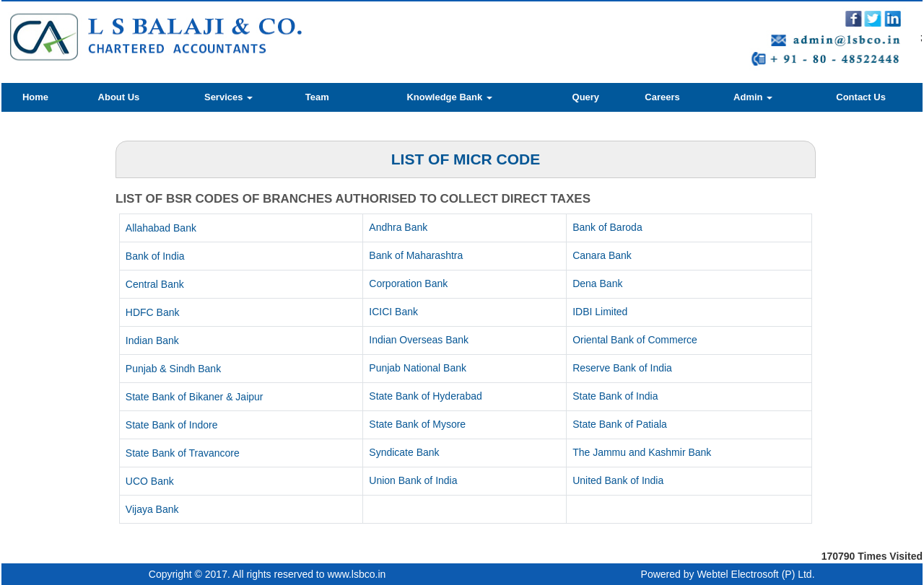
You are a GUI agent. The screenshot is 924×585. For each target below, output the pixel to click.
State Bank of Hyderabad (425, 396)
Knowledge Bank (449, 97)
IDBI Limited (600, 312)
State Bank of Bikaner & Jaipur (195, 397)
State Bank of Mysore (417, 424)
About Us (119, 97)
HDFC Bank (153, 312)
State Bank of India (615, 396)
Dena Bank (597, 283)
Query (586, 97)
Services (228, 97)
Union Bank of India (413, 480)
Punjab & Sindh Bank (173, 369)
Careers (662, 97)
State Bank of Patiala (620, 424)
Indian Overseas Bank (419, 340)
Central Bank (155, 284)
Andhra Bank (398, 227)
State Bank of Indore (172, 425)
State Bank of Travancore (183, 453)
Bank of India (155, 256)
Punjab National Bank (418, 368)
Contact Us (861, 97)
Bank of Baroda (607, 227)
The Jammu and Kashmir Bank (642, 452)
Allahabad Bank (161, 228)
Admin (753, 97)
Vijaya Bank (152, 509)
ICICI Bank (393, 312)
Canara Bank (602, 255)
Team (317, 97)
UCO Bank (150, 481)
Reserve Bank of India (622, 368)
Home (35, 97)
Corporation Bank (408, 283)
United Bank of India (618, 480)
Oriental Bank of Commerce (635, 340)
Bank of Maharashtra (416, 255)
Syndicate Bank (404, 452)
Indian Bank (152, 340)
